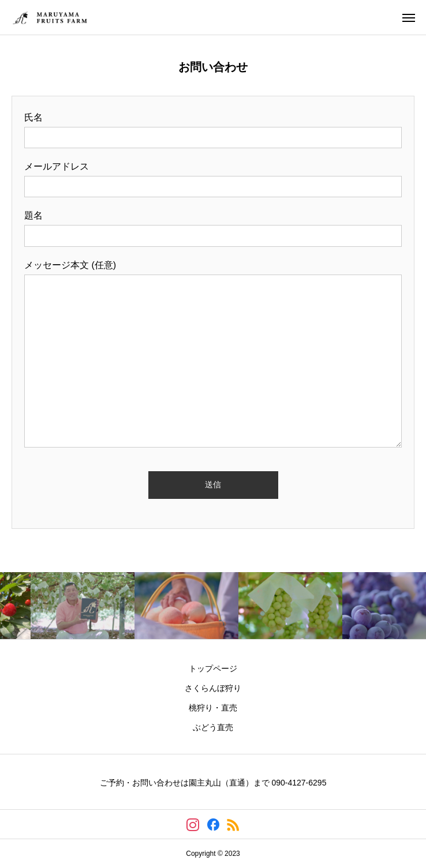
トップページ (213, 668)
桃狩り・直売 (213, 708)
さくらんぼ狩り (213, 688)
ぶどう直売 (213, 727)
